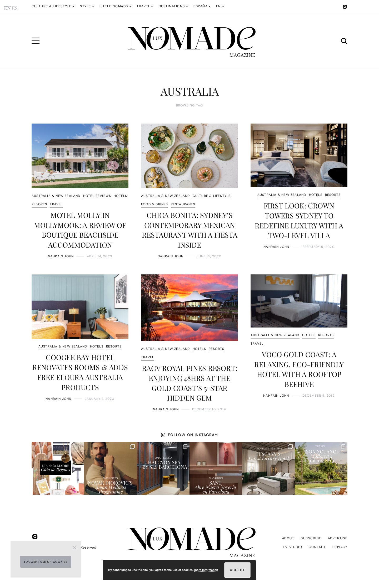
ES (15, 8)
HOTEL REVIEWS (97, 196)
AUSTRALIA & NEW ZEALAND (56, 196)
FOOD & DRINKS (155, 204)
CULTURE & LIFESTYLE (212, 196)
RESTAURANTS (183, 204)
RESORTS (39, 204)
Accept (237, 570)
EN (219, 6)
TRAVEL (56, 204)
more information (206, 570)
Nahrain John (61, 256)
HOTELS (120, 196)
